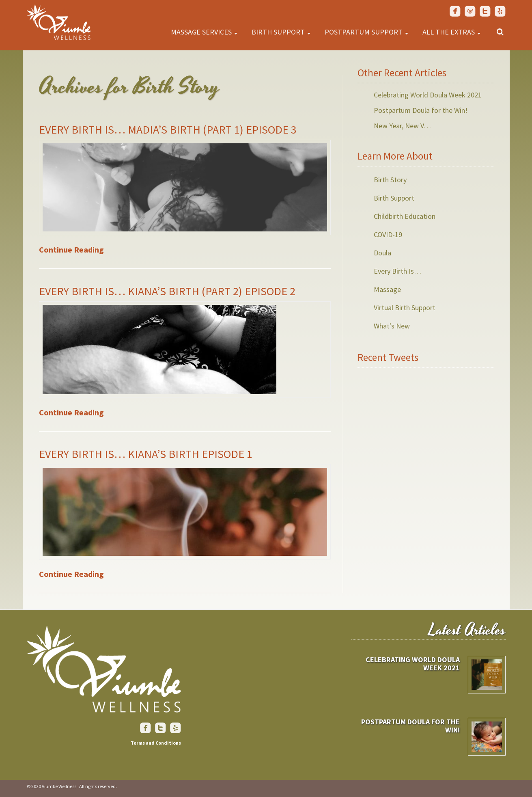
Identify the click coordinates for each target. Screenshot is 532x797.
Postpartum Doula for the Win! (421, 110)
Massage (387, 289)
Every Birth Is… (397, 271)
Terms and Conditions (156, 743)
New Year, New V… (402, 126)
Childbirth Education (405, 216)
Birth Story (390, 180)
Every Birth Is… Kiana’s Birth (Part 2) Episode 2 (167, 291)
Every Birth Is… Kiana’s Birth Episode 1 (146, 454)
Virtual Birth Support (405, 308)
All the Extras (451, 32)
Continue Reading (71, 249)
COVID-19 (388, 234)
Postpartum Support (366, 32)
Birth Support (281, 32)
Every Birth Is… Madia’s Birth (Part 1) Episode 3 (168, 130)
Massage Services (204, 32)
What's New (392, 326)
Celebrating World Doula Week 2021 (428, 95)
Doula (382, 253)
